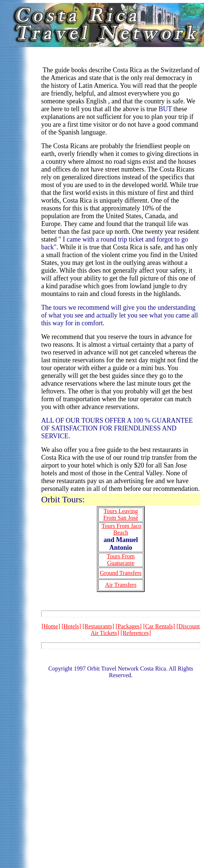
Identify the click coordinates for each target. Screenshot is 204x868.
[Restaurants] (98, 626)
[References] (136, 633)
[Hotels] (71, 626)
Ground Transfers (121, 573)
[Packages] (129, 626)
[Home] (51, 626)
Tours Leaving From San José (121, 514)
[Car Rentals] (159, 626)
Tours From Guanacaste (121, 560)
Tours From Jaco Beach (121, 529)
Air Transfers (121, 585)
